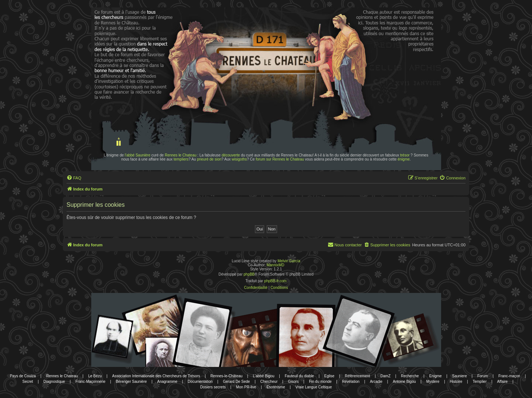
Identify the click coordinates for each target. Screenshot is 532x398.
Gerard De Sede (237, 382)
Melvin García (289, 261)
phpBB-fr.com (275, 281)
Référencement (357, 376)
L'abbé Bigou (263, 376)
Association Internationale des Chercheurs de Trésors (156, 376)
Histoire (456, 382)
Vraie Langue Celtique (314, 387)
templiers (181, 159)
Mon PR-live (246, 387)
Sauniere (460, 376)
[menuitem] (74, 178)
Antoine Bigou (404, 382)
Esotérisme (276, 387)
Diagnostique (54, 382)
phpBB (249, 274)
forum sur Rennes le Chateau (280, 159)
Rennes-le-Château (227, 376)
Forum (483, 376)
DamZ (386, 376)
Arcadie (376, 382)
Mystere (433, 382)
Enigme (436, 376)
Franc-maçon (509, 376)
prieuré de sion (209, 159)
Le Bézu (95, 376)
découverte (231, 155)
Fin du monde (320, 382)
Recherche (410, 376)
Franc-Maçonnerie (90, 382)
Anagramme (167, 382)
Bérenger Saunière (131, 382)
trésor (405, 155)
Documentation (200, 382)
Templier (480, 382)
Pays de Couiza (23, 376)
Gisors (293, 382)
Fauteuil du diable (299, 376)
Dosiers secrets (213, 387)
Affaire (502, 382)
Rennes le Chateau (181, 155)
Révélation (351, 382)
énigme (404, 159)
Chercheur (269, 382)
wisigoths (239, 159)
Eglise (329, 376)
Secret (28, 382)
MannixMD (276, 265)
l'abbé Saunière (138, 155)
